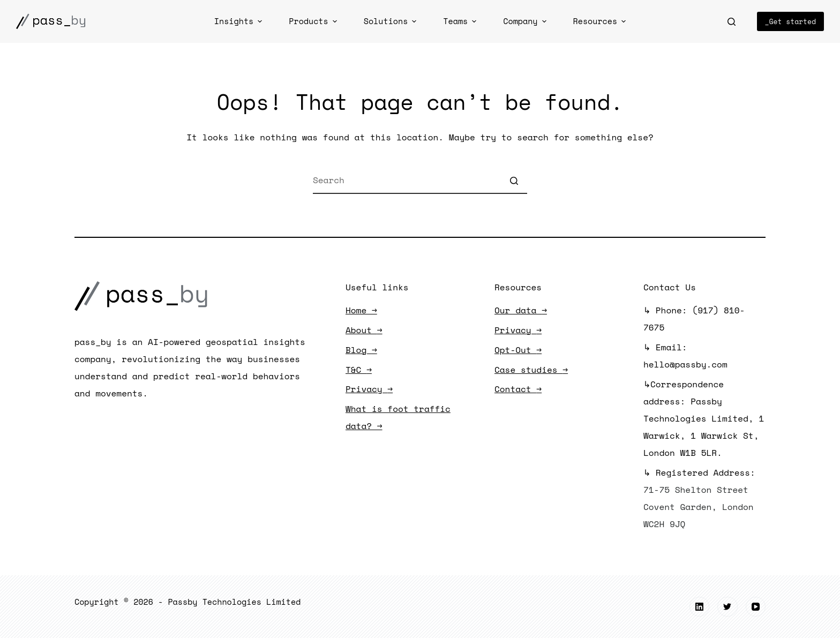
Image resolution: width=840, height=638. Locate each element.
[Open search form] (732, 22)
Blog (361, 350)
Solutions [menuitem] (392, 21)
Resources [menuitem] (601, 21)
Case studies (531, 370)
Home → (361, 310)
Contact (518, 389)
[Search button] (514, 181)
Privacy (369, 389)
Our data (521, 310)
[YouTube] (756, 607)
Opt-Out (518, 350)
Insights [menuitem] (239, 21)
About (364, 330)
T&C (359, 370)
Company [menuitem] (526, 21)
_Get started (790, 21)
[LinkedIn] (700, 607)
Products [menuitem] (314, 21)
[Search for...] (420, 181)
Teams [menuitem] (461, 21)
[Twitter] (727, 607)
